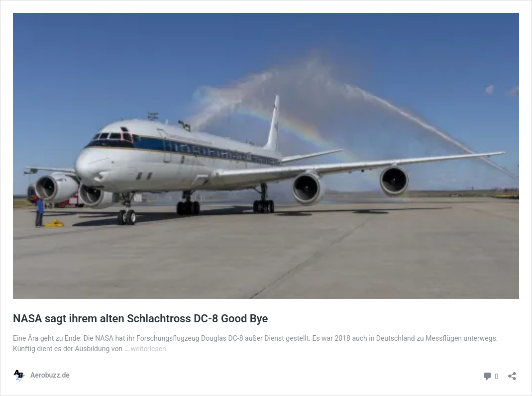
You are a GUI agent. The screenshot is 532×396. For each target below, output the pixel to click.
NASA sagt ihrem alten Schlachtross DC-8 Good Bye (140, 319)
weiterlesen (148, 349)
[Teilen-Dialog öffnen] (512, 373)
